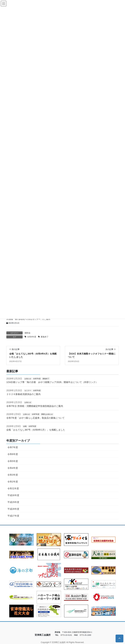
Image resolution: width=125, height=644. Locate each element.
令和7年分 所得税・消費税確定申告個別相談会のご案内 (35, 406)
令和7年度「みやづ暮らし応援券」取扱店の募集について (35, 418)
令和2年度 (13, 482)
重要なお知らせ (47, 414)
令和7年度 (37, 379)
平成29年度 (13, 502)
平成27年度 (13, 516)
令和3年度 (13, 475)
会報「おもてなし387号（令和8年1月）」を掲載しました (36, 430)
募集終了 (45, 337)
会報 (25, 426)
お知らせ (28, 379)
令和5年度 (13, 461)
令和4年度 (32, 337)
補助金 (28, 333)
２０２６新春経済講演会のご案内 (23, 394)
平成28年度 (13, 509)
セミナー (28, 391)
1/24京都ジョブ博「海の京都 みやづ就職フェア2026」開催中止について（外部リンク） (52, 382)
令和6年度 (13, 454)
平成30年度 (13, 495)
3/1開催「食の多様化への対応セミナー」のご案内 (28, 319)
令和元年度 (13, 488)
